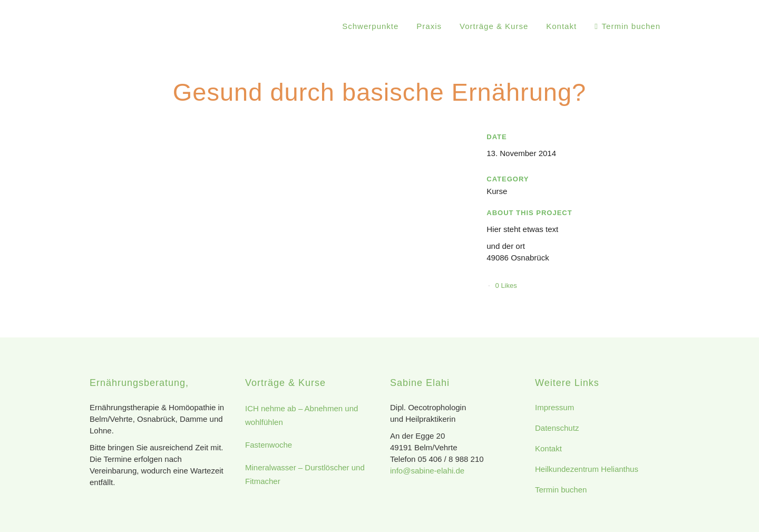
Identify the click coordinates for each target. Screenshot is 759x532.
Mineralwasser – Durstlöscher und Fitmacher (305, 474)
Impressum (554, 407)
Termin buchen (561, 490)
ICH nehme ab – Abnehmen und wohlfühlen (301, 415)
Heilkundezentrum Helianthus (587, 469)
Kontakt (548, 448)
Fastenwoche (269, 445)
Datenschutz (557, 428)
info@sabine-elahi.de (427, 471)
